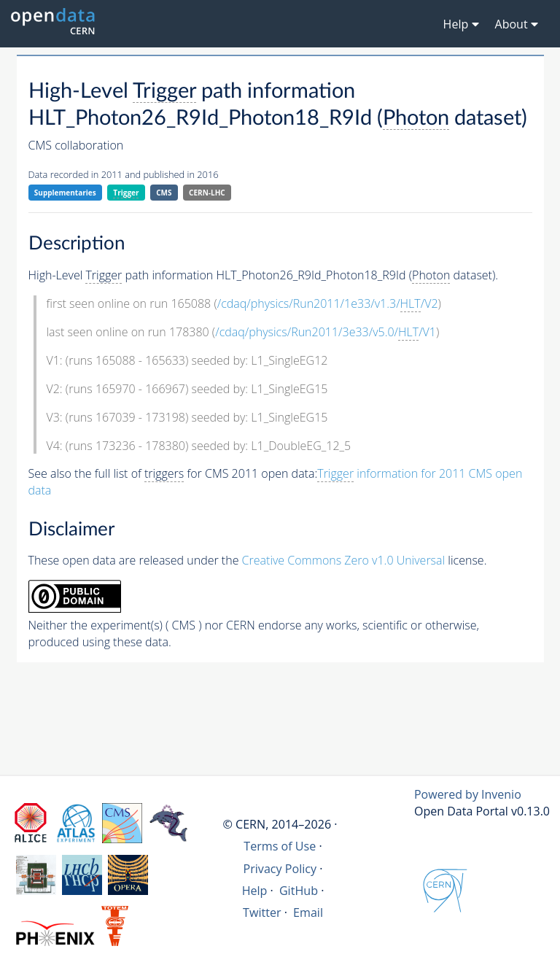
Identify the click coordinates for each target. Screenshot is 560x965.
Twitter (262, 912)
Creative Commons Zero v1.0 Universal (344, 560)
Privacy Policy (280, 869)
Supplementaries (65, 193)
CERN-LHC (207, 193)
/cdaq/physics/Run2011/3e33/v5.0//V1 (326, 332)
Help (255, 891)
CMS (164, 193)
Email (308, 912)
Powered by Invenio (468, 794)
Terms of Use (280, 846)
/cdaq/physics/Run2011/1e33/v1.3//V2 (328, 304)
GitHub (299, 891)
